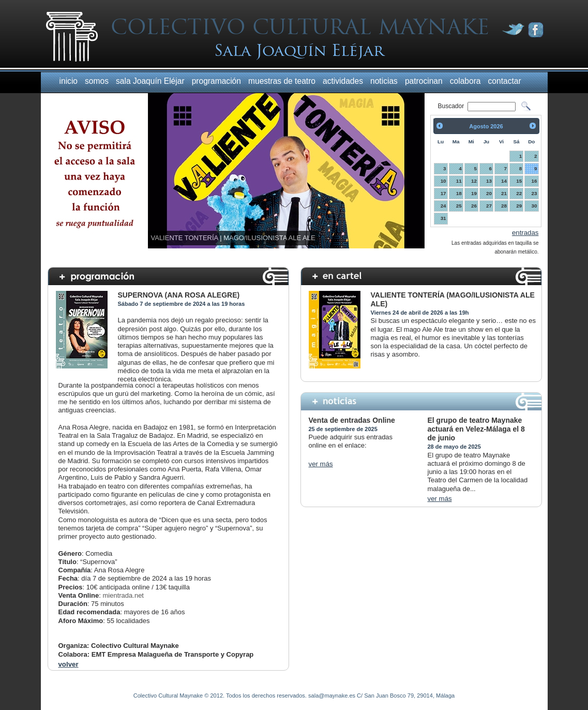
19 (474, 193)
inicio (69, 81)
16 (534, 181)
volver (69, 664)
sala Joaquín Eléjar (150, 81)
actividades (343, 81)
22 (519, 193)
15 (519, 181)
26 (474, 206)
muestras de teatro (282, 81)
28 (504, 206)
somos (97, 81)
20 (489, 193)
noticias (384, 81)
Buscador (452, 106)
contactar (505, 81)
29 (519, 206)
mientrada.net (123, 595)
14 (504, 181)
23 (534, 193)
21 (504, 193)
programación (216, 81)
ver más (321, 464)
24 (443, 206)
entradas (525, 233)
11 (459, 181)
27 (489, 206)
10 (443, 181)
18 (459, 193)
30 (534, 206)
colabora (465, 81)
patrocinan (424, 81)
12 (474, 181)
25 (459, 206)
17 (443, 193)
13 (489, 181)
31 (443, 218)
